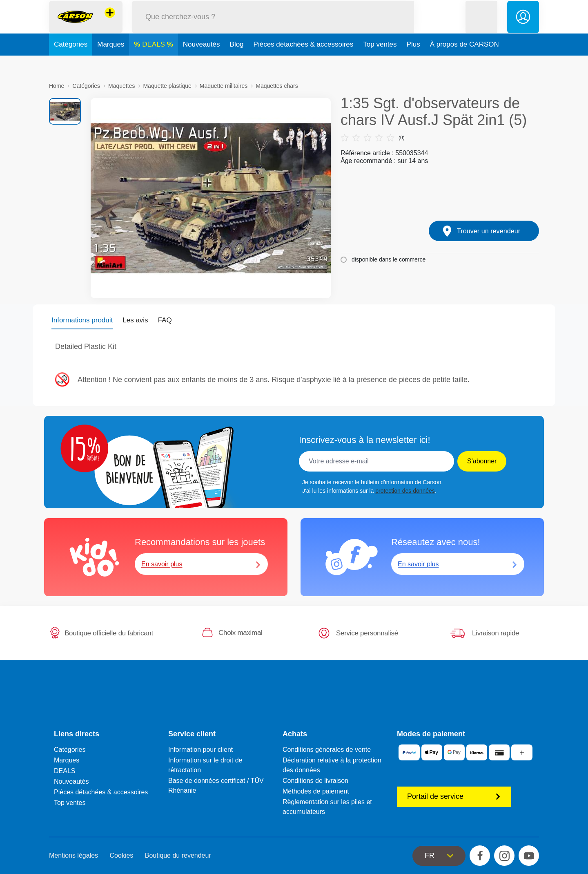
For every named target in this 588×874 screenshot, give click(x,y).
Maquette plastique (167, 86)
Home (57, 86)
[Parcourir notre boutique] (273, 26)
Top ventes (380, 63)
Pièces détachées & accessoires (304, 63)
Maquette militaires (224, 86)
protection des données (405, 491)
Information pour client (200, 750)
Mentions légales (73, 855)
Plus (413, 63)
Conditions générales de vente (327, 750)
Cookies (122, 855)
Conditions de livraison (315, 781)
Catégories (71, 63)
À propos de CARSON (464, 63)
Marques (111, 63)
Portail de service (454, 796)
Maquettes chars (277, 86)
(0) (373, 138)
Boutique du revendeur (178, 855)
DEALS (154, 63)
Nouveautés (202, 63)
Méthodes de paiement (316, 791)
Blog (237, 63)
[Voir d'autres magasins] (110, 22)
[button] (481, 26)
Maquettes (121, 86)
